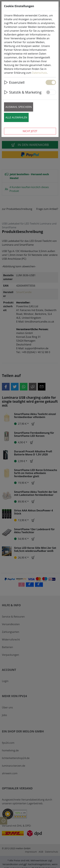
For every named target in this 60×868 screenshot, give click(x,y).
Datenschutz (39, 73)
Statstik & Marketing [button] (23, 92)
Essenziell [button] (14, 82)
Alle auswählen (16, 117)
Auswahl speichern (19, 107)
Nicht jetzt (30, 131)
